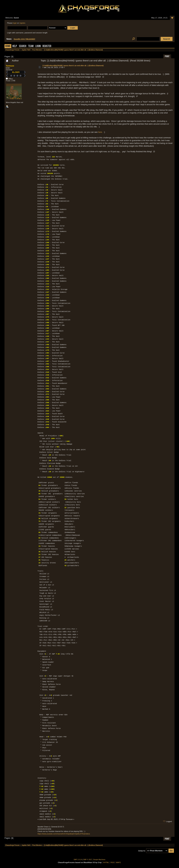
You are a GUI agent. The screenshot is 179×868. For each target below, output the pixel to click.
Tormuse (10, 66)
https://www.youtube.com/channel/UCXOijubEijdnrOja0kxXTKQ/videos (64, 834)
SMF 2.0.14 (78, 860)
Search (23, 46)
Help (15, 46)
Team (31, 46)
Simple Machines (99, 860)
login (15, 23)
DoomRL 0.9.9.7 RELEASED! (25, 39)
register (22, 23)
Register (47, 46)
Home (8, 46)
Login (38, 46)
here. (100, 132)
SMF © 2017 (88, 860)
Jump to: (142, 851)
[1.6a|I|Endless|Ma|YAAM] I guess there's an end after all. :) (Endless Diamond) (73, 66)
